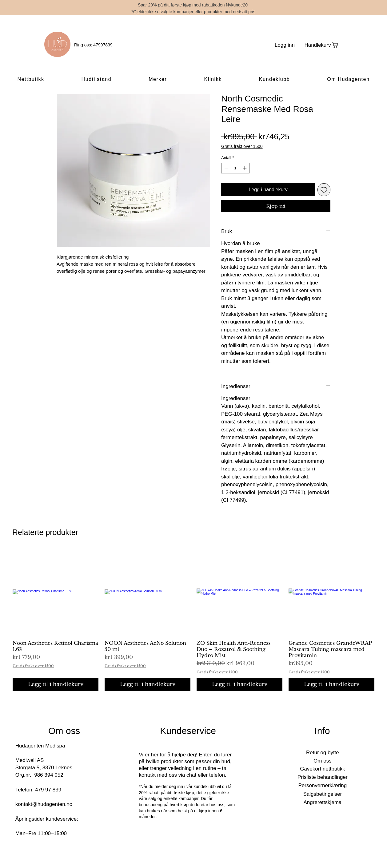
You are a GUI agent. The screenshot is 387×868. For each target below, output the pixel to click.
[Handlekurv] (321, 45)
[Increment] (245, 168)
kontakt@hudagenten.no (44, 804)
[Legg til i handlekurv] (56, 684)
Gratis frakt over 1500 (242, 146)
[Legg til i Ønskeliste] (324, 190)
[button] (31, 80)
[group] (193, 620)
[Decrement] (226, 168)
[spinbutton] (235, 168)
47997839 (103, 45)
